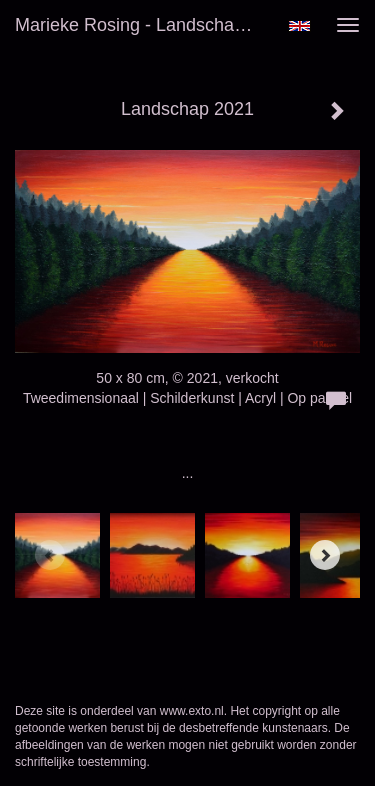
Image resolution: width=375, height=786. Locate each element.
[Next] (325, 555)
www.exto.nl (192, 711)
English (299, 26)
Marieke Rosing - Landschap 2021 (143, 25)
